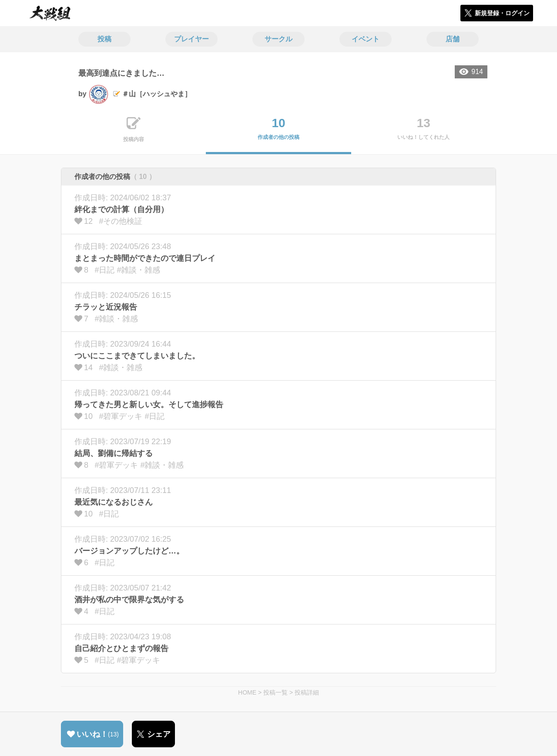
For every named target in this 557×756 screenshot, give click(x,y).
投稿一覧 (275, 692)
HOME (247, 692)
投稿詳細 (307, 692)
